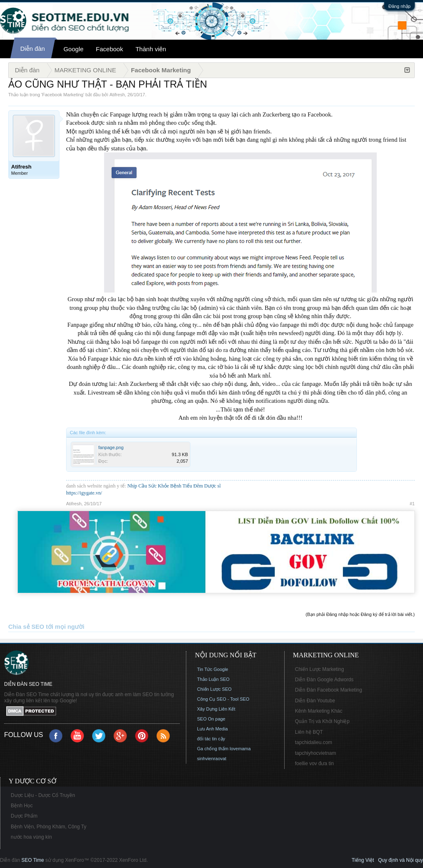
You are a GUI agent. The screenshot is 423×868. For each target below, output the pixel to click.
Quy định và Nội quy (400, 860)
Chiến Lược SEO (214, 689)
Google (74, 49)
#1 (412, 504)
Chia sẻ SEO (26, 627)
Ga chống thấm (213, 749)
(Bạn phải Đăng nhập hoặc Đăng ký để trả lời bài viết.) (360, 614)
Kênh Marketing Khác (319, 711)
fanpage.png (111, 447)
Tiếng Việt (363, 860)
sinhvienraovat (212, 759)
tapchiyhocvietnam (315, 753)
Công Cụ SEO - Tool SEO (223, 699)
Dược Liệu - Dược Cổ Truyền (43, 795)
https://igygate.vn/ (84, 493)
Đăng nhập (399, 6)
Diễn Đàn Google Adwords (324, 680)
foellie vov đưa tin (314, 763)
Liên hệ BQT (309, 732)
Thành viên (151, 49)
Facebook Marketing (63, 95)
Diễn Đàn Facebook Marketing (328, 690)
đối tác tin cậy (211, 739)
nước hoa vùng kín (31, 837)
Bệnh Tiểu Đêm (187, 486)
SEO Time (33, 860)
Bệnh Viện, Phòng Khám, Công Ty (49, 827)
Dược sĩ (212, 486)
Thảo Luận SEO (213, 679)
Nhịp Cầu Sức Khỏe (148, 486)
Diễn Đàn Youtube (315, 701)
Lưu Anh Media (212, 729)
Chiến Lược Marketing (320, 669)
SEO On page (211, 719)
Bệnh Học (22, 806)
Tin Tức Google (213, 669)
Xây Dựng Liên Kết (216, 709)
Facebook (109, 49)
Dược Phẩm (24, 816)
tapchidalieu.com (314, 742)
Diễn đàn (33, 49)
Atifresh (117, 95)
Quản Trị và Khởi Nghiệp (322, 721)
